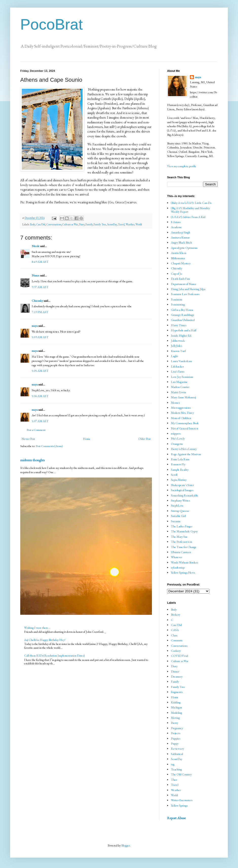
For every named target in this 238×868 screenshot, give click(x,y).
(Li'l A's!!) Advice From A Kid (188, 217)
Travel (121, 224)
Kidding (176, 702)
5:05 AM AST (40, 371)
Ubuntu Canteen (181, 552)
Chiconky (37, 301)
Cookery (176, 651)
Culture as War (70, 224)
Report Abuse (176, 818)
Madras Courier (180, 387)
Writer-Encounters (182, 800)
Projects (176, 733)
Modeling (176, 713)
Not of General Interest (185, 428)
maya (35, 326)
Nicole (36, 246)
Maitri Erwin (178, 392)
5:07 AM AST (40, 421)
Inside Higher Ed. (181, 336)
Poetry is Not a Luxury (184, 449)
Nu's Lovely (178, 439)
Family (89, 224)
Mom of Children (181, 418)
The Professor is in (182, 542)
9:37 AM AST (40, 287)
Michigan (176, 707)
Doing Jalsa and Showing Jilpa (188, 289)
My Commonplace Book (185, 423)
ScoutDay (112, 224)
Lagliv (175, 356)
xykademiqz (178, 568)
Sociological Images (182, 490)
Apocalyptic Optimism (184, 248)
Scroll (174, 475)
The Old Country (181, 774)
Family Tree (100, 224)
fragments (177, 692)
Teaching (176, 769)
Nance (36, 275)
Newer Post (28, 439)
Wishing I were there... (37, 628)
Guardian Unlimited (183, 320)
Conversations (54, 224)
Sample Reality (180, 470)
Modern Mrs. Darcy (182, 413)
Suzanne (176, 521)
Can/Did (41, 224)
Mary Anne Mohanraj (183, 397)
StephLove (177, 506)
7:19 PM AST (40, 312)
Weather (130, 224)
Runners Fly (178, 464)
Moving (175, 718)
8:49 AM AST (40, 262)
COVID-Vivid (180, 656)
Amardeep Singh (181, 232)
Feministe (177, 299)
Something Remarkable (185, 495)
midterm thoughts (32, 460)
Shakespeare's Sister (182, 485)
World (139, 224)
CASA (175, 630)
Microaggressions (181, 408)
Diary (82, 224)
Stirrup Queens (180, 511)
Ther (174, 780)
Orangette (177, 444)
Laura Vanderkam (181, 361)
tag (173, 764)
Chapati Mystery (181, 263)
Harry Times (179, 325)
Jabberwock (178, 341)
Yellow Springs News (183, 573)
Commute (177, 640)
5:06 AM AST (40, 396)
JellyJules (176, 346)
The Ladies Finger (182, 526)
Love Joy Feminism (182, 377)
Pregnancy (177, 728)
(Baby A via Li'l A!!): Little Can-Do (191, 203)
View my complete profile (182, 166)
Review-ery (177, 749)
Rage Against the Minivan (186, 454)
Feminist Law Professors (185, 294)
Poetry (175, 723)
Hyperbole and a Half (184, 330)
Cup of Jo (176, 274)
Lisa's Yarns (178, 372)
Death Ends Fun (180, 279)
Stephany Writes (180, 501)
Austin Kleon (179, 253)
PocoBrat (52, 24)
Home (87, 439)
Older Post (144, 439)
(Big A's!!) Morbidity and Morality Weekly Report (190, 210)
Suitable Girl (178, 516)
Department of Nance (184, 284)
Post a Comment (36, 430)
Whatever (177, 557)
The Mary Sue (179, 537)
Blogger (126, 845)
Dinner (175, 671)
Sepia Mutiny (179, 480)
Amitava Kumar (180, 237)
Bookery (176, 615)
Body (33, 224)
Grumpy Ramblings (182, 315)
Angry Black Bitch (181, 243)
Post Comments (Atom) (49, 446)
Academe (176, 227)
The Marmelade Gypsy (184, 531)
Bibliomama (178, 258)
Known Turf (178, 351)
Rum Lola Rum (180, 459)
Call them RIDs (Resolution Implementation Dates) (54, 656)
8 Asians (176, 222)
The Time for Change (184, 547)
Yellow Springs (179, 806)
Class (174, 635)
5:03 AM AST (40, 337)
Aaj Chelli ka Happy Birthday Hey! (45, 640)
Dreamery (177, 677)
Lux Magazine (179, 382)
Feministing (178, 305)
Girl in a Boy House (182, 310)
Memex (175, 403)
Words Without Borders (184, 562)
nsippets (176, 433)
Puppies (176, 739)
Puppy (175, 744)
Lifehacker (177, 366)
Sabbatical (177, 754)
